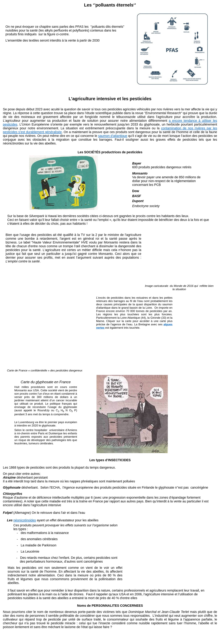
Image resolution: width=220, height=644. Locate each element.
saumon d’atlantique (113, 136)
